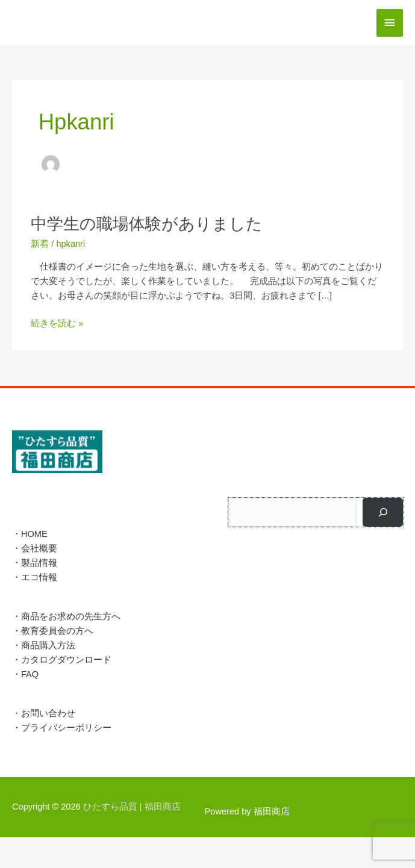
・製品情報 (35, 563)
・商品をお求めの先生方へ (66, 616)
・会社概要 (35, 548)
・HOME (30, 534)
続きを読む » (57, 323)
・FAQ (25, 674)
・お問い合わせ (44, 713)
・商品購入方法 (44, 645)
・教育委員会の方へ (53, 631)
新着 (40, 244)
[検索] (383, 512)
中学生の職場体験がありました (147, 224)
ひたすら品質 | (132, 807)
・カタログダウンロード (62, 660)
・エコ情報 (35, 577)
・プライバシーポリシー (62, 728)
